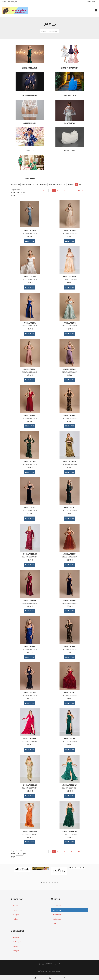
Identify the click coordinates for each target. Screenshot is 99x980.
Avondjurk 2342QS (70, 462)
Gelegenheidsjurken (30, 96)
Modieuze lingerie (30, 123)
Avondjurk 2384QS (30, 785)
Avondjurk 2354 (69, 508)
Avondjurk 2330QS (70, 277)
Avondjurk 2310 (30, 231)
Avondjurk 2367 (69, 647)
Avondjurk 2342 (30, 462)
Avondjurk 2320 (69, 231)
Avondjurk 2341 (69, 415)
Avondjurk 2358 (30, 600)
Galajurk (16, 946)
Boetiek (15, 906)
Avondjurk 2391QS (70, 831)
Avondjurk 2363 (30, 647)
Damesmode (57, 910)
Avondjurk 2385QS (70, 785)
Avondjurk (16, 938)
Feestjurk (16, 951)
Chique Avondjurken (30, 68)
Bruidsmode (57, 906)
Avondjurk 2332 (69, 323)
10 (79, 190)
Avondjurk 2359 (69, 600)
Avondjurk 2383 (69, 739)
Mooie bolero (70, 123)
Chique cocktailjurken (70, 68)
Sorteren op (15, 185)
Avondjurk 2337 (30, 415)
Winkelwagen (12, 2)
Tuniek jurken (30, 179)
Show (13, 193)
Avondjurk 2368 (30, 693)
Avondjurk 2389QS (30, 831)
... (61, 190)
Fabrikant (44, 185)
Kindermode (57, 919)
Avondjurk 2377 (69, 693)
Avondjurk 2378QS (30, 739)
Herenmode (57, 915)
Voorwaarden (56, 971)
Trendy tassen (69, 151)
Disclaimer (41, 971)
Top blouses (30, 151)
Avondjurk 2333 (30, 369)
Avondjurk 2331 (30, 323)
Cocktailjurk (17, 942)
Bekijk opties (30, 241)
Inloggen (16, 915)
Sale (54, 924)
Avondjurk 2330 (30, 277)
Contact (16, 910)
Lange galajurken (70, 96)
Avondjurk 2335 (69, 369)
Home (4, 2)
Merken (15, 919)
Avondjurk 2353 (30, 508)
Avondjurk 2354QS (30, 554)
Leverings (48, 971)
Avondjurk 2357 (69, 554)
